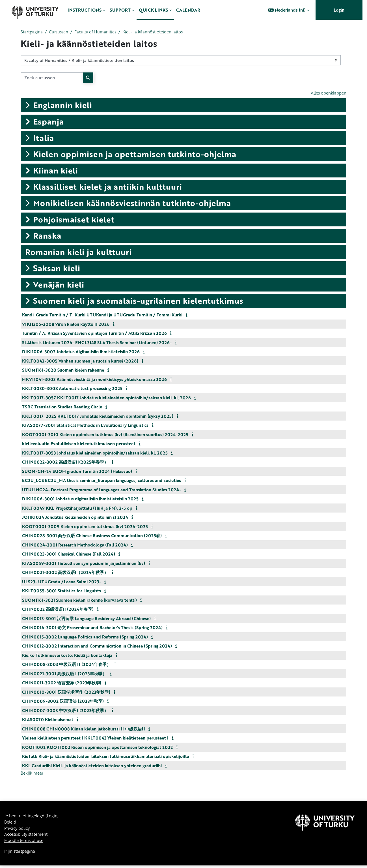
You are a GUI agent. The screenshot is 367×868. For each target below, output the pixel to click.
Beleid (11, 823)
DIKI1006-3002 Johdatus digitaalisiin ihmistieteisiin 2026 (81, 352)
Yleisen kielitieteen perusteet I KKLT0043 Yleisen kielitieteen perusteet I (95, 738)
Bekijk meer (33, 774)
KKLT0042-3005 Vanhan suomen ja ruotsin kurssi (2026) (80, 361)
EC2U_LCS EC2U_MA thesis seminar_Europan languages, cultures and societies (102, 481)
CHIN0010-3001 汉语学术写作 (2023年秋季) (66, 692)
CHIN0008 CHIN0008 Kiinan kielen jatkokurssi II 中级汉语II (84, 729)
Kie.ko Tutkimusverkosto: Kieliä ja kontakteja (67, 655)
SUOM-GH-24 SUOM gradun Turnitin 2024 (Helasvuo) (77, 471)
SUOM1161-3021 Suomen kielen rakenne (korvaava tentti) (79, 600)
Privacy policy (18, 830)
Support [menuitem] (120, 10)
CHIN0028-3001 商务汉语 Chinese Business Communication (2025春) (92, 536)
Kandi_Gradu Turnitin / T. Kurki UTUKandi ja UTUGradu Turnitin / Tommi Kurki (102, 315)
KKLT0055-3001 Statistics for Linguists (61, 591)
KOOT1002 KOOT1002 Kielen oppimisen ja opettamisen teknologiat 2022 (97, 747)
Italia (44, 138)
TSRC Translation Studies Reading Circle (62, 407)
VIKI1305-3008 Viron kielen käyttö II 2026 (66, 324)
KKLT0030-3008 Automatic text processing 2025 (72, 389)
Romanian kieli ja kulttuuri (78, 252)
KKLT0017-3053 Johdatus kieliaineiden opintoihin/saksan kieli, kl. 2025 (95, 453)
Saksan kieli (57, 269)
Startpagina (32, 32)
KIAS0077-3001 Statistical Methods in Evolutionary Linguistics (85, 426)
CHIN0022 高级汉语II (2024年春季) (58, 610)
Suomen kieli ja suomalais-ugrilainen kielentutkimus (138, 301)
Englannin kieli (63, 106)
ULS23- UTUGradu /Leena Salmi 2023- (61, 582)
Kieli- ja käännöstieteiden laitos (160, 32)
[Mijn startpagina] (35, 10)
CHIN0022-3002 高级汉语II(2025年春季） (65, 462)
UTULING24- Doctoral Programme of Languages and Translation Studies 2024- (102, 490)
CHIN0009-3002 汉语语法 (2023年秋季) (63, 702)
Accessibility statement (28, 836)
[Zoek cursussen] (52, 78)
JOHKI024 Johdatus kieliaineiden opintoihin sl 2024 (75, 518)
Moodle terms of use (25, 843)
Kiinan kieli (56, 171)
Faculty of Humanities (99, 32)
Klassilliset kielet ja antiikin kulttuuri (108, 187)
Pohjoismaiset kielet (74, 220)
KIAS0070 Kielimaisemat (48, 720)
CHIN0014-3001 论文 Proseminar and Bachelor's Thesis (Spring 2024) (92, 628)
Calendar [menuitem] (188, 10)
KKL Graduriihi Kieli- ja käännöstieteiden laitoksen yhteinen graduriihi (92, 766)
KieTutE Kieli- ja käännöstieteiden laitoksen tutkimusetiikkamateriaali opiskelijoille (105, 757)
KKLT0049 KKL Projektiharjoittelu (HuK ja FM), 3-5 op (77, 508)
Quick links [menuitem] (153, 10)
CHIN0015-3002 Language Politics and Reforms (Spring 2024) (85, 637)
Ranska (47, 236)
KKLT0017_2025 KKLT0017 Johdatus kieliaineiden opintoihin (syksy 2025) (98, 416)
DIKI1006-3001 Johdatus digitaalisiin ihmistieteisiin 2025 (80, 499)
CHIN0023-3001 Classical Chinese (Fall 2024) (69, 554)
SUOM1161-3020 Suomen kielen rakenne (63, 370)
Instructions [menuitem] (85, 10)
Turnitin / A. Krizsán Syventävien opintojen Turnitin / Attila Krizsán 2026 (94, 334)
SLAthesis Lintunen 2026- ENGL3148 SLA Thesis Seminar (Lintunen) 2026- (97, 343)
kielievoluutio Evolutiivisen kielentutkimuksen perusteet (79, 444)
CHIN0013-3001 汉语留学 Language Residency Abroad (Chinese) (86, 619)
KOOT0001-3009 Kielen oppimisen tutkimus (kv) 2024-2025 (85, 527)
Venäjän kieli (59, 285)
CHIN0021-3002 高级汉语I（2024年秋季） (65, 573)
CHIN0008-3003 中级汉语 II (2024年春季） (66, 665)
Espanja (48, 122)
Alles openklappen (327, 93)
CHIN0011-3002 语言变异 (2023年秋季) (62, 683)
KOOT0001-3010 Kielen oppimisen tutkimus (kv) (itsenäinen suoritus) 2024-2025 (105, 435)
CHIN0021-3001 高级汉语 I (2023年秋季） (64, 674)
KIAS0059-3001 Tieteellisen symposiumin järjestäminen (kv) (84, 563)
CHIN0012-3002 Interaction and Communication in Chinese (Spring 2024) (97, 646)
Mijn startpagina (20, 853)
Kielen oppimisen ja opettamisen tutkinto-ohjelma (135, 155)
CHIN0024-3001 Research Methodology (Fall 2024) (75, 545)
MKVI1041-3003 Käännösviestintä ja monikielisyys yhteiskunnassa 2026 (94, 380)
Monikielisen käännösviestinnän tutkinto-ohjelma (132, 203)
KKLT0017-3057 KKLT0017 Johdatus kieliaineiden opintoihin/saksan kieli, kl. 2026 (106, 398)
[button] (289, 10)
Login (339, 10)
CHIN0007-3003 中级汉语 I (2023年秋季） (65, 711)
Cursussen (61, 32)
